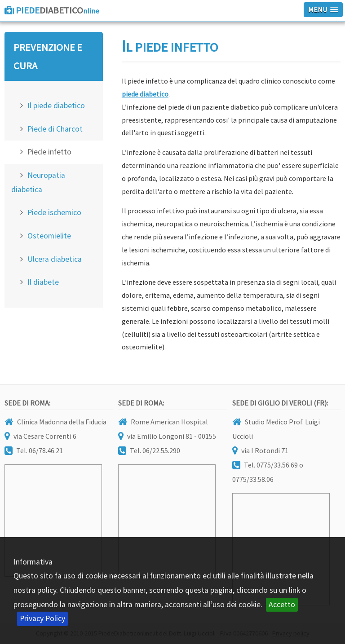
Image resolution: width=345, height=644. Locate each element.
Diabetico (57, 10)
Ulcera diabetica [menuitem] (55, 259)
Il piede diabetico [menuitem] (56, 106)
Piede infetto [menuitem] (49, 152)
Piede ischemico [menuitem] (54, 212)
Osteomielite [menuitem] (49, 236)
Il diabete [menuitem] (43, 282)
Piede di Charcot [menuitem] (55, 129)
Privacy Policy (42, 618)
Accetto (282, 604)
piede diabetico (145, 94)
